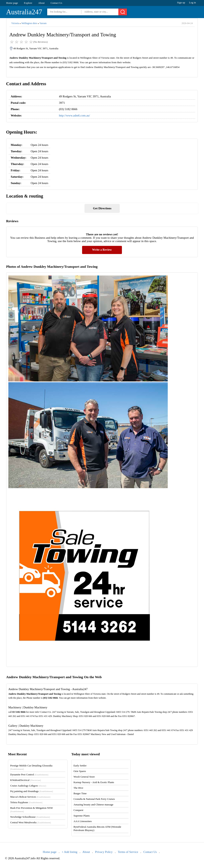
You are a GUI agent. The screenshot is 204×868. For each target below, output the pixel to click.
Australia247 (24, 12)
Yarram (43, 23)
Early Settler (80, 766)
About (41, 3)
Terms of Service (128, 852)
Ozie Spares (80, 771)
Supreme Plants (82, 816)
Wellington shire (29, 23)
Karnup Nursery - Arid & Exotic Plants (94, 782)
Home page (12, 3)
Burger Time (80, 793)
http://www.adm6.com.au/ (75, 115)
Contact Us (56, 3)
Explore (28, 3)
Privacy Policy (104, 852)
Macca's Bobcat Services (30, 797)
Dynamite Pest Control (29, 774)
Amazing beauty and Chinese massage (93, 804)
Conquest (78, 810)
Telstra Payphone (26, 802)
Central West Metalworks (30, 822)
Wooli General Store (84, 777)
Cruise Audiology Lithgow (28, 786)
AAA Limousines (83, 821)
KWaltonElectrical (25, 780)
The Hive (78, 788)
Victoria (15, 23)
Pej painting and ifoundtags (31, 791)
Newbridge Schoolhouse (30, 817)
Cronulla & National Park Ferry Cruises (94, 799)
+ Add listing (70, 852)
